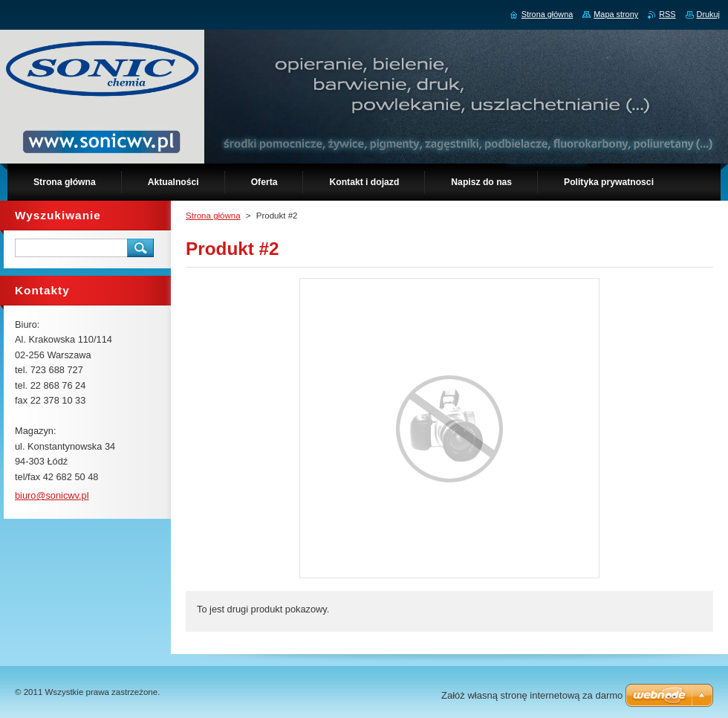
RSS (667, 14)
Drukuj (708, 14)
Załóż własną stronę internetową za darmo (532, 695)
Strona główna (213, 216)
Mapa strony (616, 14)
